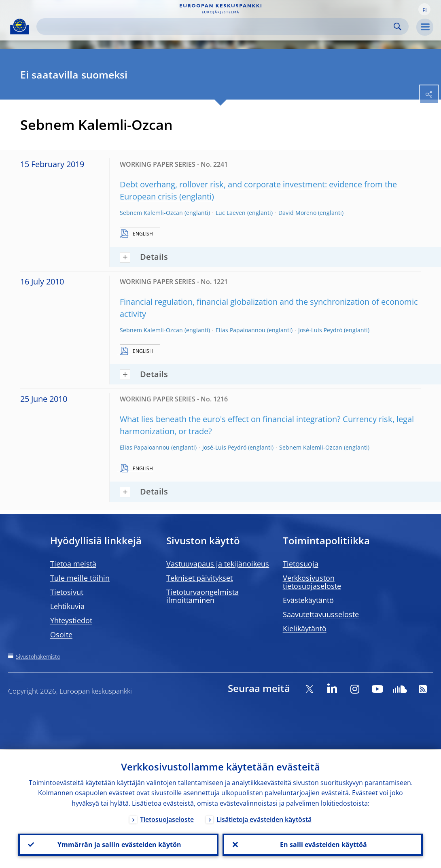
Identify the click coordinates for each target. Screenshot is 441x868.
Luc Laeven (231, 213)
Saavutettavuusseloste (321, 614)
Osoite (61, 635)
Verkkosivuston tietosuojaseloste (312, 582)
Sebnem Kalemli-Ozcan (151, 213)
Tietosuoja (301, 564)
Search (398, 27)
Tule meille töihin (80, 578)
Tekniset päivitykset (199, 578)
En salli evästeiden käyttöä (323, 844)
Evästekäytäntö (308, 600)
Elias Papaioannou (241, 330)
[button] (424, 9)
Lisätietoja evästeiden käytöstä (264, 818)
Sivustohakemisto (38, 657)
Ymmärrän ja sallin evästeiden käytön (119, 844)
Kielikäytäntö (305, 628)
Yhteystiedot (71, 620)
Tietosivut (67, 592)
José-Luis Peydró (320, 330)
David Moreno (297, 213)
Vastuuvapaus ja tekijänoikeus (218, 564)
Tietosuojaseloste (167, 818)
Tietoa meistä (73, 564)
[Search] (216, 27)
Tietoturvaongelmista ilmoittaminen (202, 596)
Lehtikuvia (67, 606)
